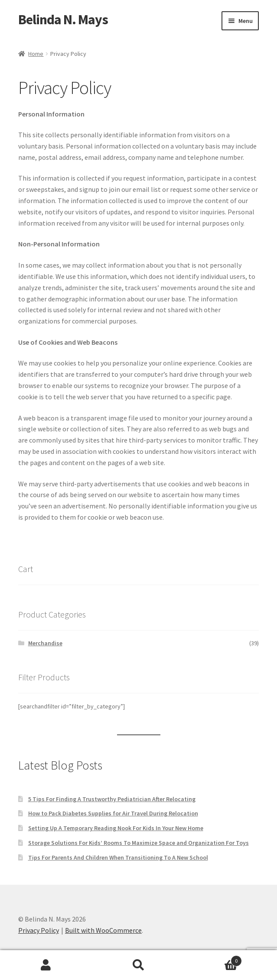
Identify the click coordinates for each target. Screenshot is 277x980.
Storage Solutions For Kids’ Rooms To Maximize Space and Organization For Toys (138, 843)
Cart (213, 959)
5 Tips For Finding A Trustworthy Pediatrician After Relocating (112, 799)
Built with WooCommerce (103, 930)
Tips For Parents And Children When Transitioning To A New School (118, 857)
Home (36, 54)
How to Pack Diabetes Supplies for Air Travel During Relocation (113, 813)
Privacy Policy (39, 930)
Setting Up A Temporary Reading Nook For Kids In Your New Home (116, 828)
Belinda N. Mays (63, 19)
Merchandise (45, 643)
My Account (46, 965)
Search (138, 965)
